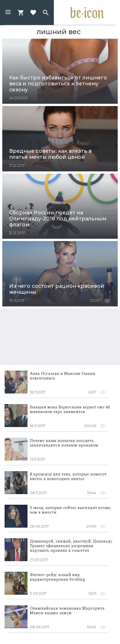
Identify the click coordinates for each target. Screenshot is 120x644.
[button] (8, 13)
